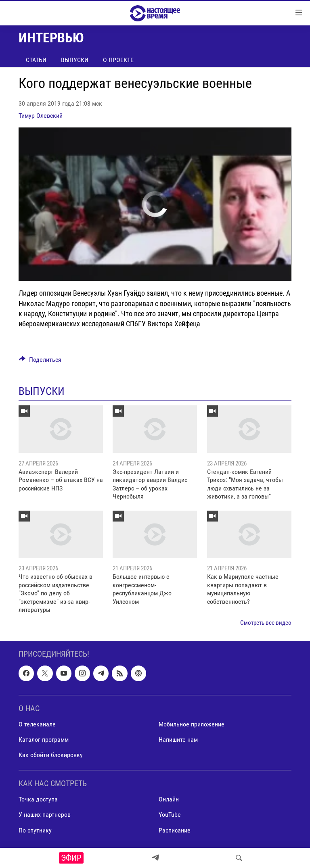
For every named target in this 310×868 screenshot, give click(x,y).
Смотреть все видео (266, 623)
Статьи (36, 60)
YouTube (170, 815)
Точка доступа (38, 799)
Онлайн (169, 799)
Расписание (175, 830)
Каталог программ (44, 740)
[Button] (40, 362)
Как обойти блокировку (51, 755)
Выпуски (75, 60)
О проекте (118, 60)
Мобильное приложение (192, 724)
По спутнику (35, 830)
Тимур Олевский (41, 116)
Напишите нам (178, 740)
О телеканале (37, 724)
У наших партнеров (45, 815)
